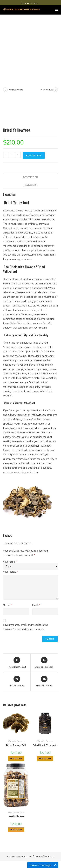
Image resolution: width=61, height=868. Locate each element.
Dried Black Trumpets (45, 745)
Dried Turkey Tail (16, 745)
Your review (11, 572)
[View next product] (56, 90)
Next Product (47, 90)
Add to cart (34, 155)
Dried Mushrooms (16, 741)
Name (7, 605)
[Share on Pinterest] (17, 682)
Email (36, 605)
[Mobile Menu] (55, 9)
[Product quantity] (12, 155)
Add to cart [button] (16, 758)
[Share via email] (44, 682)
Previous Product (16, 90)
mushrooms (10, 387)
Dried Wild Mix (16, 816)
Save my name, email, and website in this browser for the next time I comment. (26, 627)
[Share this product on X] (17, 663)
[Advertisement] (30, 47)
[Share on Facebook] (44, 663)
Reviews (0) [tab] (31, 185)
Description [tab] (30, 177)
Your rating (10, 562)
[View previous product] (5, 90)
